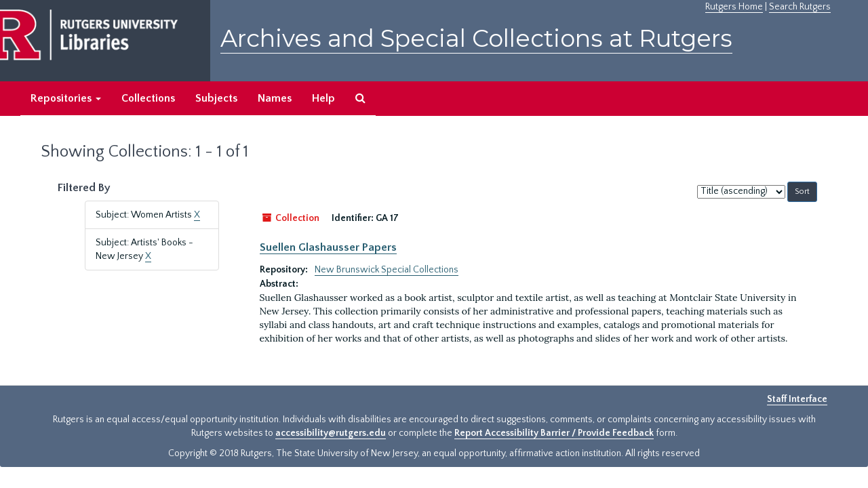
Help (323, 98)
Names (275, 98)
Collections (148, 98)
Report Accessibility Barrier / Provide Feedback (554, 433)
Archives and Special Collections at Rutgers (476, 38)
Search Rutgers (800, 7)
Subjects (216, 98)
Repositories (66, 98)
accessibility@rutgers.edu (331, 433)
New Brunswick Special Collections (387, 270)
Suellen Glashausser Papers (328, 247)
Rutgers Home (734, 7)
